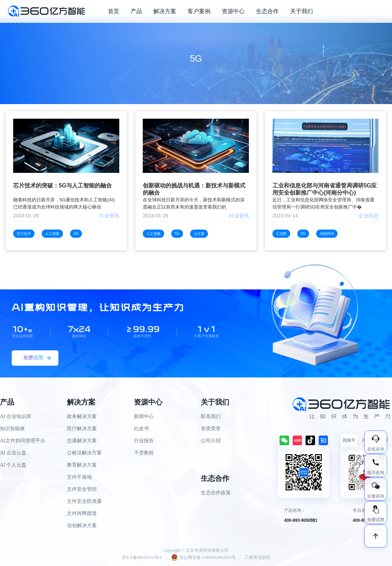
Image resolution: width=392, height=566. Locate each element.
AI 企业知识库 (16, 416)
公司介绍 (211, 441)
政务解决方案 (82, 416)
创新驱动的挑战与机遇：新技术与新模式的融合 (194, 189)
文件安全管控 (82, 489)
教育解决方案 (82, 465)
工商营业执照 (257, 557)
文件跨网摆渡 (82, 513)
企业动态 (369, 216)
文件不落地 (79, 477)
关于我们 (302, 11)
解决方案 (165, 11)
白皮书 (141, 429)
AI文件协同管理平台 (23, 441)
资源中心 (233, 11)
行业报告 (144, 441)
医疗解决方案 (82, 429)
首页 (114, 11)
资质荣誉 (211, 429)
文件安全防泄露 (84, 501)
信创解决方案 (82, 526)
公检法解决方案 (84, 453)
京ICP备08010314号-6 (142, 557)
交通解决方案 (82, 441)
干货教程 (144, 453)
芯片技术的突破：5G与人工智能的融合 (62, 186)
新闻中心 (144, 416)
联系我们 (211, 416)
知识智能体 (12, 429)
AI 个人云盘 (13, 465)
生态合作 (267, 11)
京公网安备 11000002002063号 (203, 557)
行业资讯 (109, 216)
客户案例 (199, 11)
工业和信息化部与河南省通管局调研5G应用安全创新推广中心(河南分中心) (325, 189)
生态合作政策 (216, 493)
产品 (136, 11)
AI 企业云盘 (13, 453)
